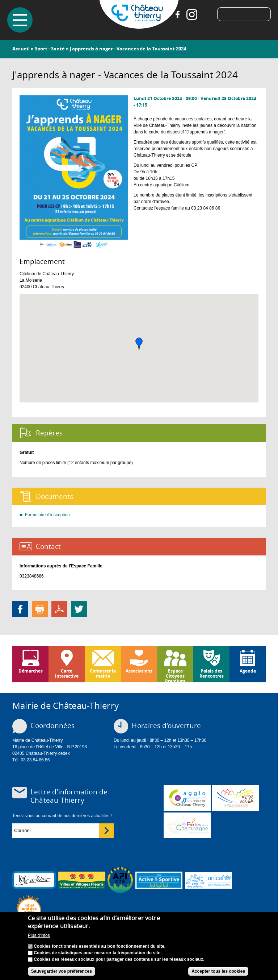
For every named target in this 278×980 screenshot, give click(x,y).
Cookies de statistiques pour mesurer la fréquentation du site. (98, 953)
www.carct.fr (187, 798)
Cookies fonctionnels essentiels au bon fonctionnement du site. (100, 946)
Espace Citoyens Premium (175, 675)
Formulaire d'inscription (47, 515)
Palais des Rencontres (212, 673)
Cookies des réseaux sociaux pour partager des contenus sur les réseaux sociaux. (119, 959)
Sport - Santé (50, 49)
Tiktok (206, 15)
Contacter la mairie (103, 673)
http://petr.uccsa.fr (235, 798)
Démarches (31, 671)
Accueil (21, 49)
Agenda (248, 671)
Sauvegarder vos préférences (62, 971)
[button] (139, 344)
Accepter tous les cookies (218, 971)
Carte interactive (67, 673)
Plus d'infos (39, 935)
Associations (139, 671)
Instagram (192, 15)
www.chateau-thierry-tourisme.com (187, 825)
